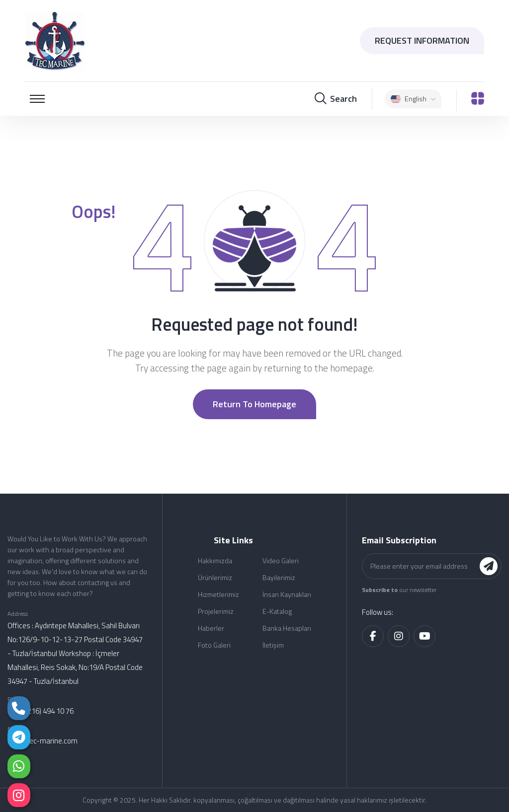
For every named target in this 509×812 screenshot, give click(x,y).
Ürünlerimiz (215, 577)
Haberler (211, 628)
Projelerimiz (216, 611)
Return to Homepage (254, 404)
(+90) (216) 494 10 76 (41, 711)
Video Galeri (281, 560)
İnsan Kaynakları (287, 594)
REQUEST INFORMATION (422, 40)
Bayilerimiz (279, 577)
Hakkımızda (215, 560)
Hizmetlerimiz (218, 594)
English (413, 99)
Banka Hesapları (287, 628)
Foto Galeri (214, 645)
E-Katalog (277, 611)
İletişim (273, 645)
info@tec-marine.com (42, 741)
